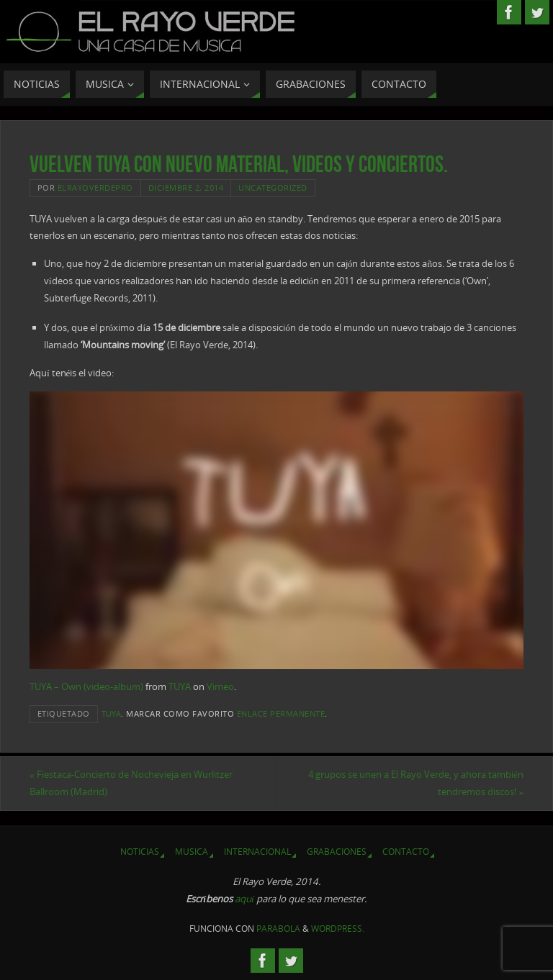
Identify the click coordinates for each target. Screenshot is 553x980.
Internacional (257, 852)
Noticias (140, 852)
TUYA (180, 686)
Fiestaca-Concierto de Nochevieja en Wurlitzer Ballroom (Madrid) (131, 783)
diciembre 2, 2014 (186, 187)
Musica (192, 852)
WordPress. (338, 929)
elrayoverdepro (95, 187)
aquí (244, 899)
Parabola (278, 929)
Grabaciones (337, 852)
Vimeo (220, 686)
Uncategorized (273, 187)
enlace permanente (281, 713)
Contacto (406, 852)
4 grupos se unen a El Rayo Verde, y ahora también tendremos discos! (416, 783)
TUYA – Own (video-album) (86, 686)
